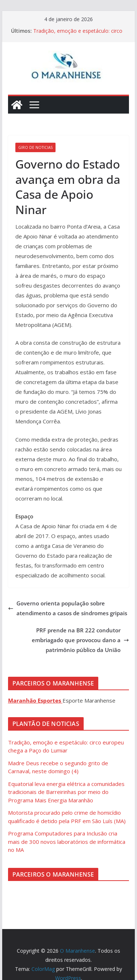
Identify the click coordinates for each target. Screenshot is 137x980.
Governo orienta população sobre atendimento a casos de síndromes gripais (68, 608)
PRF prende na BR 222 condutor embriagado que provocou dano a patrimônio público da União (80, 640)
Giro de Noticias (35, 147)
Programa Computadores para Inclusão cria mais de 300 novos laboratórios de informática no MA (67, 841)
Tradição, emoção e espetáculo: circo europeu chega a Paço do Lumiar (78, 34)
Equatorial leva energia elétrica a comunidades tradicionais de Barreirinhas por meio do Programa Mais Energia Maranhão (66, 792)
